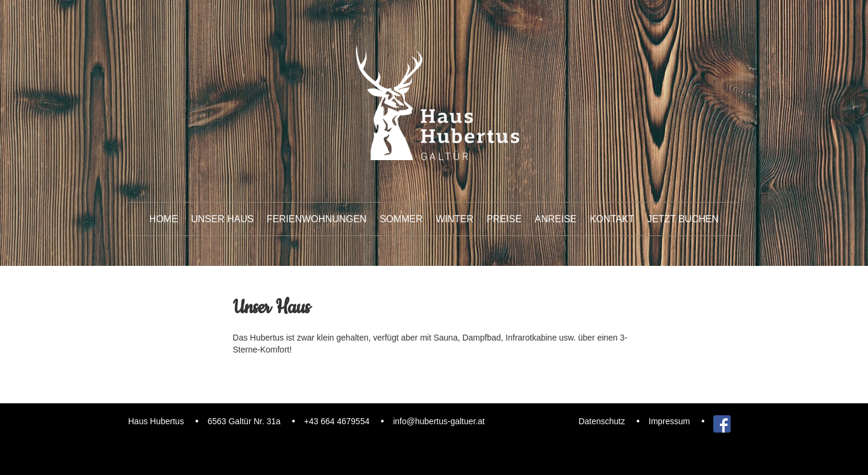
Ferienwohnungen (317, 219)
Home (164, 219)
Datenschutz (602, 421)
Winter (454, 219)
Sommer (401, 219)
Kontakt (612, 219)
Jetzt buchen (683, 219)
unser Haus (223, 219)
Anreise (556, 219)
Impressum (669, 421)
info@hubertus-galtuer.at (439, 421)
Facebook (722, 421)
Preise (504, 219)
